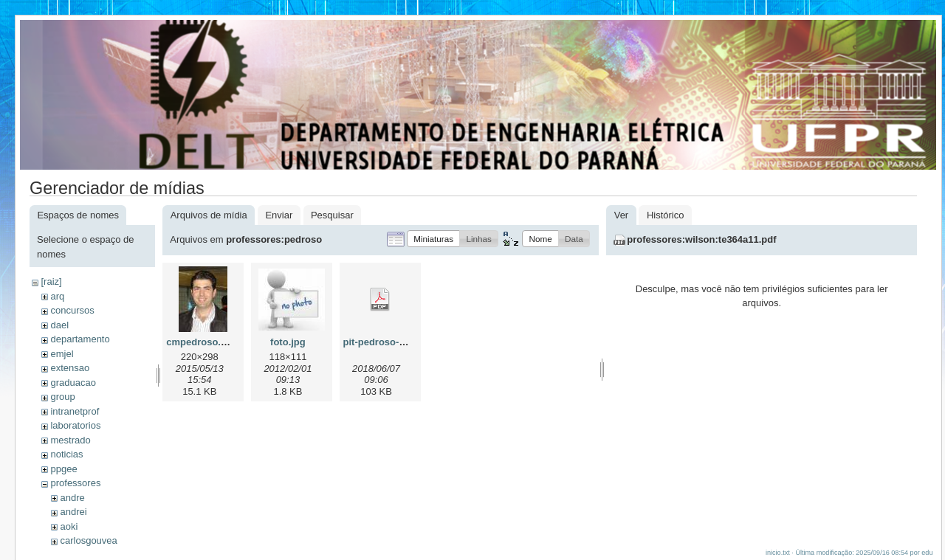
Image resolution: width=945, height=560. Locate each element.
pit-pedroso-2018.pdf (391, 342)
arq (57, 296)
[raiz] (51, 281)
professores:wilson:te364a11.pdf (701, 239)
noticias (66, 454)
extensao (70, 368)
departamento (80, 339)
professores (75, 483)
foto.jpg (288, 342)
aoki (69, 526)
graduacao (73, 383)
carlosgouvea (88, 540)
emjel (62, 354)
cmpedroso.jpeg (203, 342)
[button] (433, 239)
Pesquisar (332, 215)
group (62, 397)
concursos (72, 310)
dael (59, 325)
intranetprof (75, 411)
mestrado (70, 440)
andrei (73, 512)
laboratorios (75, 425)
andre (72, 498)
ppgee (63, 469)
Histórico (666, 215)
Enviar (279, 215)
